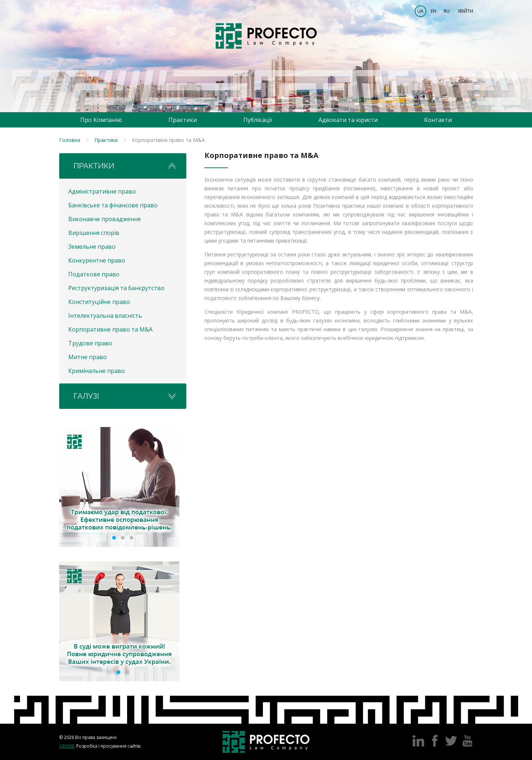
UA (420, 11)
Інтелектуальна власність (105, 316)
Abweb (67, 746)
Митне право (88, 357)
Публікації (258, 120)
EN (433, 11)
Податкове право (94, 274)
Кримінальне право (97, 371)
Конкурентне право (97, 260)
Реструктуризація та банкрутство (116, 288)
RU (447, 11)
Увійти (465, 11)
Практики (183, 120)
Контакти (438, 120)
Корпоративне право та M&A (110, 329)
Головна (70, 140)
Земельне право (92, 247)
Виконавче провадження (104, 219)
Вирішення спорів (94, 233)
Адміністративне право (102, 191)
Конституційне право (99, 302)
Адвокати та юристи (348, 120)
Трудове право (90, 343)
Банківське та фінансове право (113, 205)
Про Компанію (101, 120)
